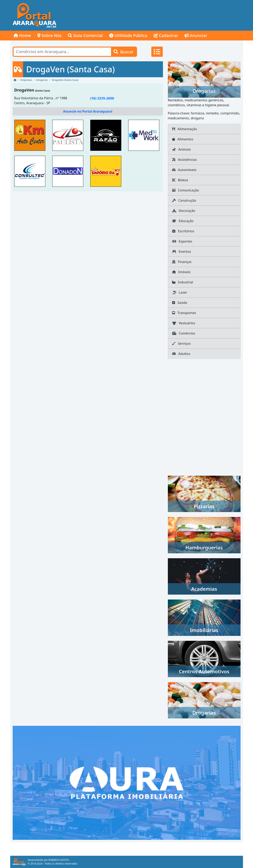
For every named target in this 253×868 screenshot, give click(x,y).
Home (22, 35)
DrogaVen (24, 90)
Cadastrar (166, 35)
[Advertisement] (169, 15)
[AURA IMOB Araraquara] (127, 782)
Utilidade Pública (128, 35)
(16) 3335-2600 (102, 98)
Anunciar (196, 35)
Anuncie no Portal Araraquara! (88, 111)
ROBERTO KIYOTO (59, 860)
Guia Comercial (85, 35)
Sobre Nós (49, 35)
